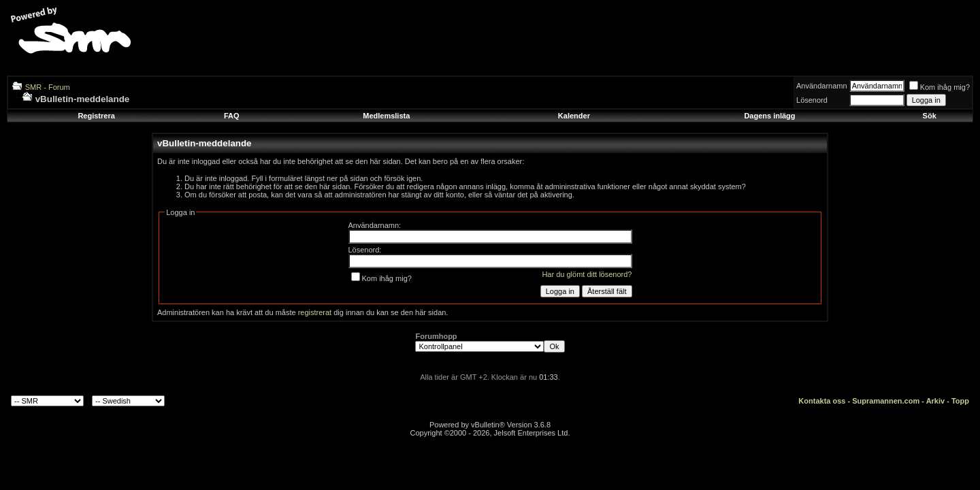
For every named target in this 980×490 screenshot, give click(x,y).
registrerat (315, 312)
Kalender (574, 116)
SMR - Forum (48, 87)
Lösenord (812, 100)
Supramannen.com (886, 401)
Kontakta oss (822, 401)
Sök (930, 116)
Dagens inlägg (769, 116)
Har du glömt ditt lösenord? (587, 274)
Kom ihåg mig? (940, 87)
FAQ (232, 116)
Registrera (96, 116)
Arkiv (936, 401)
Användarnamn (822, 86)
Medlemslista (386, 116)
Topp (960, 401)
